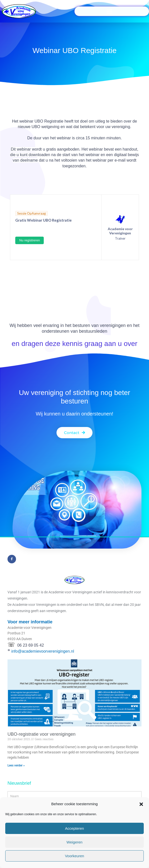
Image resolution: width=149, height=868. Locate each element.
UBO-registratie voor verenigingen (41, 734)
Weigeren (74, 842)
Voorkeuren (75, 856)
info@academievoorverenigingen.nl (43, 651)
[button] (141, 804)
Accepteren (74, 828)
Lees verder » (16, 765)
